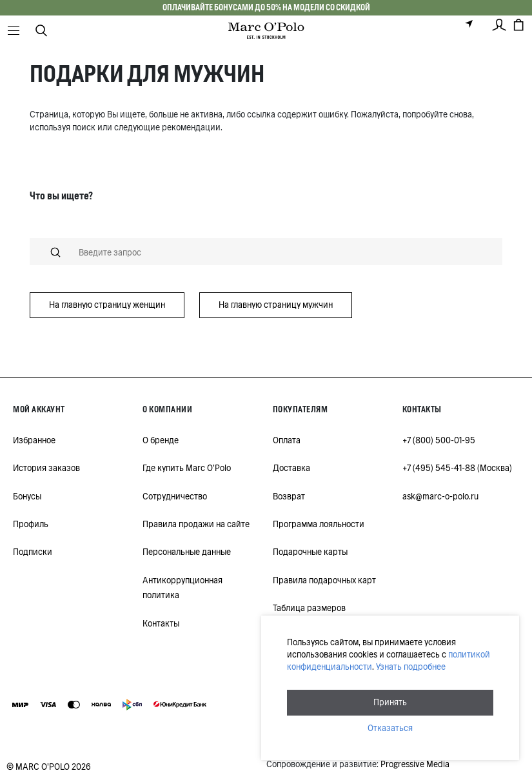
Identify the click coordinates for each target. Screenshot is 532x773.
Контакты (161, 624)
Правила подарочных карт (324, 580)
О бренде (161, 440)
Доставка (291, 468)
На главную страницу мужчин (276, 305)
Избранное (34, 440)
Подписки (33, 552)
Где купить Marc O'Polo (187, 468)
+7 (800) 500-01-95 (439, 440)
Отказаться (390, 728)
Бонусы (27, 497)
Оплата (287, 440)
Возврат (289, 497)
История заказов (46, 468)
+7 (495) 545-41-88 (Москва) (457, 468)
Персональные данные (187, 552)
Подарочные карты (310, 552)
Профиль (31, 524)
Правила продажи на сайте (196, 524)
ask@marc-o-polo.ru (440, 497)
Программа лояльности (319, 524)
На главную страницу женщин (107, 305)
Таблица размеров (309, 608)
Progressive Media (415, 764)
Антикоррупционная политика (182, 588)
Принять (390, 702)
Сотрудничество (175, 497)
